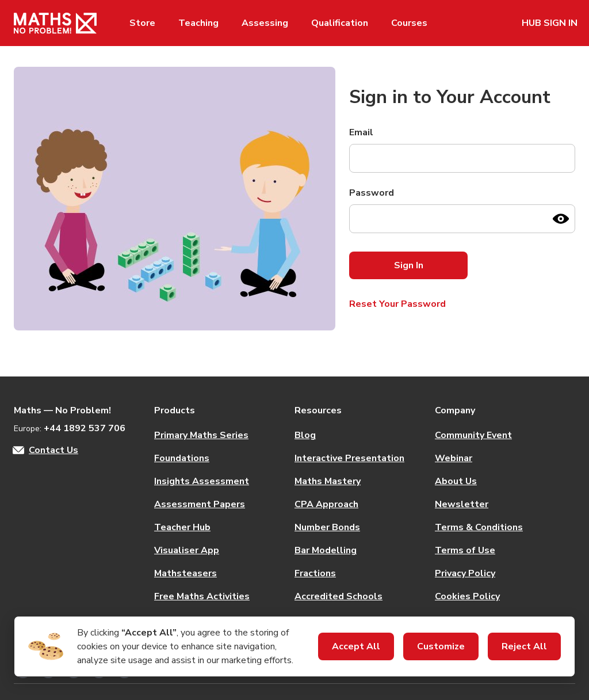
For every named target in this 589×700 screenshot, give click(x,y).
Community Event (473, 435)
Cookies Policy (467, 596)
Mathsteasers (186, 573)
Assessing (265, 23)
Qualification (340, 23)
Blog (305, 435)
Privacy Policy (465, 573)
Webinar (454, 458)
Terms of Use (465, 550)
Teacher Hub (182, 527)
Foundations (182, 458)
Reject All (524, 646)
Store (142, 23)
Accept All (356, 646)
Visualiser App (187, 550)
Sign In (409, 265)
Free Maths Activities (202, 596)
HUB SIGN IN (550, 23)
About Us (456, 481)
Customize (441, 646)
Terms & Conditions (479, 527)
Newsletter (462, 504)
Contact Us (53, 450)
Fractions (315, 573)
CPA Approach (326, 504)
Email (361, 132)
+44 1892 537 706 (85, 428)
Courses (409, 23)
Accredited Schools (339, 596)
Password (372, 193)
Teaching (198, 23)
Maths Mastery (328, 481)
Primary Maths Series (201, 435)
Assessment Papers (200, 504)
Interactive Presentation (349, 458)
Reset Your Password (397, 304)
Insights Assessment (202, 481)
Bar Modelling (326, 550)
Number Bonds (327, 527)
